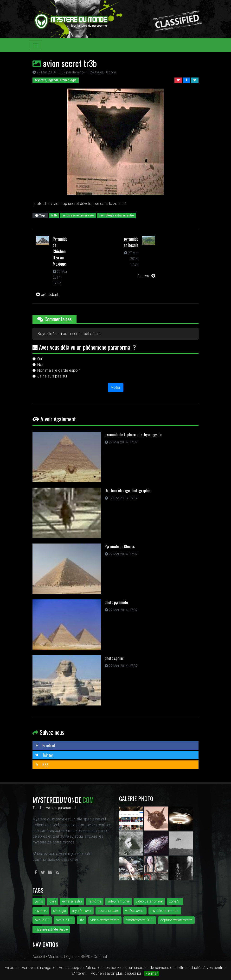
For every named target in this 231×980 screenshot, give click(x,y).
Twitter (44, 755)
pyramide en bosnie (131, 242)
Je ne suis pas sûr (52, 376)
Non (41, 365)
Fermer (152, 973)
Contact (100, 957)
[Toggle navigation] (36, 45)
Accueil (39, 957)
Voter (116, 387)
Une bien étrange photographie (128, 490)
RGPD (86, 957)
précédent (47, 295)
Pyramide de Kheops (120, 546)
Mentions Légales (63, 957)
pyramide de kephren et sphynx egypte (133, 435)
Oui (40, 359)
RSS (42, 765)
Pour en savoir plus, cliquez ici (116, 973)
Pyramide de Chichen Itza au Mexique (60, 251)
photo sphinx (114, 658)
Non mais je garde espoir (58, 370)
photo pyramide (116, 602)
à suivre (146, 276)
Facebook (45, 746)
